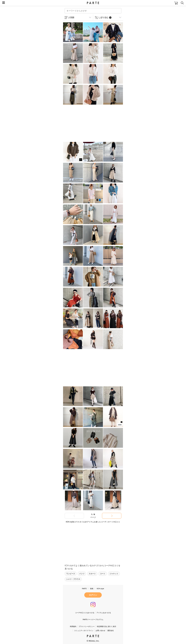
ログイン (93, 595)
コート (103, 574)
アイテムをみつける (104, 613)
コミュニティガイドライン (84, 630)
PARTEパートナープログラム (93, 619)
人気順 (71, 17)
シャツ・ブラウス (73, 579)
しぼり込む (105, 17)
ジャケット (114, 574)
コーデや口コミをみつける (85, 613)
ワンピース (71, 574)
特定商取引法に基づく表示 (107, 626)
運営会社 (111, 630)
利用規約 (73, 626)
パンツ (82, 574)
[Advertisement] (86, 124)
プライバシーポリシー (87, 626)
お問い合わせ (100, 630)
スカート (92, 574)
